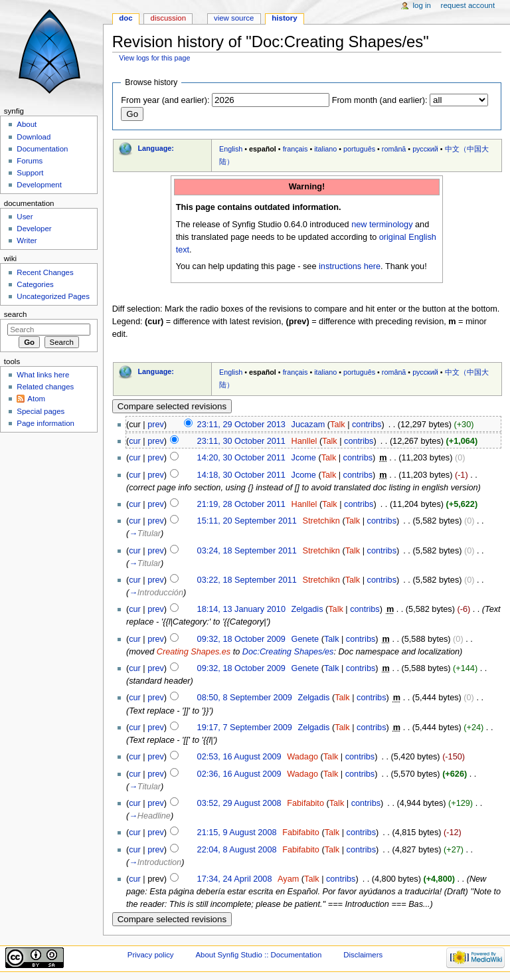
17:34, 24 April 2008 (235, 879)
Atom (36, 399)
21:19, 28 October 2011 (241, 504)
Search (16, 314)
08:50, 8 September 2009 (245, 698)
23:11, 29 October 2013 (241, 425)
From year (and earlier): (165, 100)
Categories (35, 284)
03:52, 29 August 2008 (239, 803)
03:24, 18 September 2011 (247, 551)
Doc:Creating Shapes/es (288, 652)
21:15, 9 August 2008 (237, 833)
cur (135, 441)
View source (234, 18)
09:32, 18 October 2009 (241, 639)
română (394, 149)
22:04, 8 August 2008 (237, 850)
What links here (43, 375)
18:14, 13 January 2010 (241, 609)
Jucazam (308, 425)
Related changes (45, 387)
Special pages (41, 411)
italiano (325, 149)
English (231, 149)
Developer (34, 229)
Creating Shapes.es (194, 652)
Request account (468, 5)
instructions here (350, 266)
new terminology (382, 225)
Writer (27, 241)
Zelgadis (307, 609)
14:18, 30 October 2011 (241, 475)
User (25, 217)
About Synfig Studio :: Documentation (258, 955)
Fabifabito (305, 803)
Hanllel (304, 441)
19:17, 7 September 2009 (245, 728)
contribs (367, 425)
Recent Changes (45, 272)
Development (39, 185)
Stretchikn (321, 521)
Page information (45, 423)
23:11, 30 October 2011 (241, 441)
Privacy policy (151, 955)
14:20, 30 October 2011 (241, 458)
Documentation (42, 149)
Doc (126, 18)
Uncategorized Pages (53, 296)
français (296, 149)
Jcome (304, 458)
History (284, 18)
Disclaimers (363, 955)
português (359, 149)
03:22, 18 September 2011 (247, 580)
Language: (156, 148)
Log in (422, 5)
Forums (30, 161)
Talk (338, 425)
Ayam (288, 879)
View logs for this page (154, 58)
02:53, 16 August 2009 (239, 757)
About (27, 124)
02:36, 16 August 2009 (239, 774)
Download (34, 137)
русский (425, 149)
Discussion (168, 18)
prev (156, 425)
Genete (305, 639)
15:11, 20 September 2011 (247, 521)
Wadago (302, 757)
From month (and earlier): (380, 100)
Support (30, 173)
